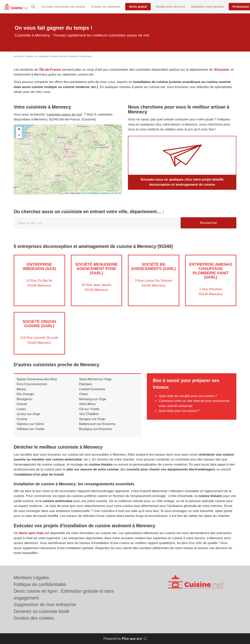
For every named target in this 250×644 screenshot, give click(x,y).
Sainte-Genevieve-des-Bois (37, 379)
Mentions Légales (31, 578)
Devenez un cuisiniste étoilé (42, 611)
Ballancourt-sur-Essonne (97, 424)
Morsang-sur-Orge (93, 399)
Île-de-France (51, 70)
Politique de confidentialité (40, 584)
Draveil (22, 404)
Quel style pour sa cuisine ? (179, 411)
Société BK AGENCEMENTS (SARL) (154, 266)
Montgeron (25, 399)
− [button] (19, 135)
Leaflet (66, 193)
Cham (83, 394)
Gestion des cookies (34, 618)
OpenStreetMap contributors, (97, 193)
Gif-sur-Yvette (89, 409)
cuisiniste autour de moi (64, 114)
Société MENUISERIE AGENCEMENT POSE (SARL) (96, 269)
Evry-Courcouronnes (32, 384)
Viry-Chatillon (89, 414)
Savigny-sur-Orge (92, 419)
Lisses (21, 409)
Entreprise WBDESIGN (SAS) (39, 266)
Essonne (74, 56)
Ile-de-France (58, 56)
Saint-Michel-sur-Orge (95, 379)
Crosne (22, 419)
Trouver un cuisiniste (36, 56)
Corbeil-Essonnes (92, 389)
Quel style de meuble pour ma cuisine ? (188, 396)
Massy (21, 389)
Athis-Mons (87, 404)
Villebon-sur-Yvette (30, 429)
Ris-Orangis (25, 394)
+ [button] (19, 130)
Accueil (18, 56)
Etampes (86, 384)
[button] (63, 7)
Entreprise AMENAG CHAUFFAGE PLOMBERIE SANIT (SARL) (211, 271)
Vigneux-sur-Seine (30, 424)
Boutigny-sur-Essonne (95, 429)
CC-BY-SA (116, 193)
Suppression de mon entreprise (45, 605)
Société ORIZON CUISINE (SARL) (39, 324)
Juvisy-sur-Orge (28, 414)
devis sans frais (31, 533)
